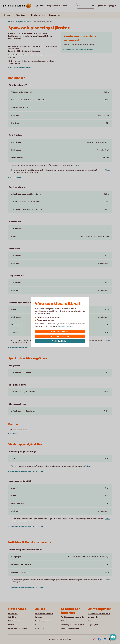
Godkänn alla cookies (60, 332)
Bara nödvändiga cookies (60, 336)
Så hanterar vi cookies (65, 326)
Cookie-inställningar (60, 341)
